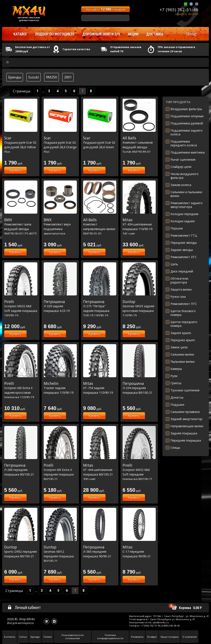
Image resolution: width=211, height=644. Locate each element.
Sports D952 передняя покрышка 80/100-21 (21, 552)
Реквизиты (137, 637)
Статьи (23, 637)
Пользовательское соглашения (73, 637)
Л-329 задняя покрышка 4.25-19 (60, 306)
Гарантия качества (76, 49)
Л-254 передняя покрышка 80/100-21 (139, 388)
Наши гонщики (170, 637)
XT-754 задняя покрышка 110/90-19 (100, 388)
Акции (133, 34)
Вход (191, 34)
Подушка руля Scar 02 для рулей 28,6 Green (100, 142)
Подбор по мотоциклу (55, 34)
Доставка (155, 34)
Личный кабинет (24, 607)
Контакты (10, 637)
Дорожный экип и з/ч (101, 34)
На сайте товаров (106, 9)
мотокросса (26, 623)
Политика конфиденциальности (110, 637)
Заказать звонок (187, 14)
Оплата (48, 637)
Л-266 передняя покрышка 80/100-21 (21, 470)
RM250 (51, 77)
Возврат (152, 637)
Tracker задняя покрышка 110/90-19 (60, 388)
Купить (16, 170)
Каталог (20, 34)
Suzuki (34, 77)
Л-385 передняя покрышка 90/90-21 (100, 552)
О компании (189, 637)
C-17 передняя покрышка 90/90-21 (139, 552)
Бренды (15, 77)
